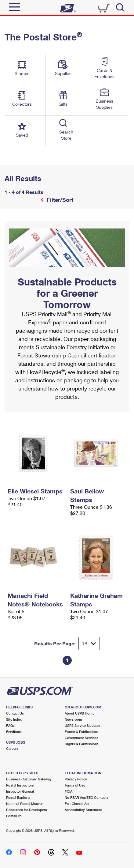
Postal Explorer (18, 797)
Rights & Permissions (82, 744)
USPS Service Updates (83, 725)
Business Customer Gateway (29, 779)
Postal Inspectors (20, 785)
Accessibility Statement (83, 810)
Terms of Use (75, 785)
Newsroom (73, 719)
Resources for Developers (27, 810)
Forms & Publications (82, 732)
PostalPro (14, 816)
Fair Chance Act (77, 804)
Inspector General (20, 791)
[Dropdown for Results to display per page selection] (89, 643)
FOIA (69, 791)
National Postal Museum (25, 804)
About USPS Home (80, 713)
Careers (12, 748)
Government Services (81, 738)
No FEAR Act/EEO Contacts (87, 797)
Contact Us (15, 713)
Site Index (14, 719)
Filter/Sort (59, 200)
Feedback (14, 732)
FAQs (10, 725)
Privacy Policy (76, 779)
